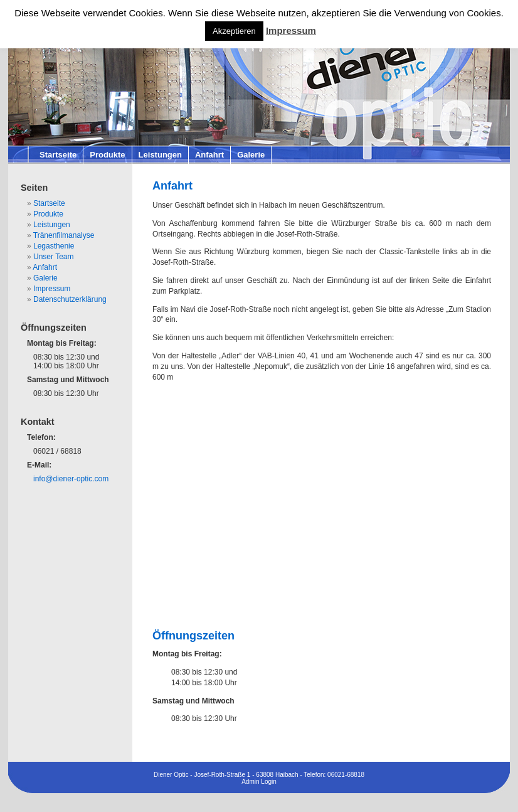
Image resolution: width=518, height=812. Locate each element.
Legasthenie (54, 246)
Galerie (251, 155)
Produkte (107, 155)
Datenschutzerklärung (70, 299)
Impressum (52, 289)
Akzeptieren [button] (234, 31)
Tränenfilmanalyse (64, 235)
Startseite (58, 155)
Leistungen (160, 155)
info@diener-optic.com (71, 479)
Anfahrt (209, 155)
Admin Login (259, 782)
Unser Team (53, 257)
